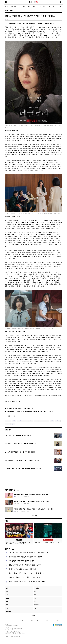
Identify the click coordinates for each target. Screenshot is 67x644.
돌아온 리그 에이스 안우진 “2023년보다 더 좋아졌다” (22, 569)
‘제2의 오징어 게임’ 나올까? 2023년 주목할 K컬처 (18, 435)
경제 (24, 6)
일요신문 (33, 2)
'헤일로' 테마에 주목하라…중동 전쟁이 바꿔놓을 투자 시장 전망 (25, 577)
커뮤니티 (21, 621)
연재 (7, 608)
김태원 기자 (9, 416)
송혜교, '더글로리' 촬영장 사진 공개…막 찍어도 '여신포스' (20, 452)
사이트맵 (47, 621)
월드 (54, 6)
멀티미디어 (37, 605)
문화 (44, 6)
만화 (35, 608)
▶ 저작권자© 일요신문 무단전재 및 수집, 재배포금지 (19, 409)
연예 (34, 6)
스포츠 (39, 6)
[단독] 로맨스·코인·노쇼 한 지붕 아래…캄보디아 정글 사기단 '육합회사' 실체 (28, 553)
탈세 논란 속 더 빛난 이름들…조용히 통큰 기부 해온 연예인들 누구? (31, 494)
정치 (19, 6)
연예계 (12, 11)
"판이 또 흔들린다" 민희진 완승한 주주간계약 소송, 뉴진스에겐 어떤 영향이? (34, 509)
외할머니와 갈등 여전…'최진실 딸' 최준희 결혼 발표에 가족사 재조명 (32, 502)
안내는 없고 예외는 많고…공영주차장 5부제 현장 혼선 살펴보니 (25, 565)
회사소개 (10, 621)
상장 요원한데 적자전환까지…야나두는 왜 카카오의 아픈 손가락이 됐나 (27, 581)
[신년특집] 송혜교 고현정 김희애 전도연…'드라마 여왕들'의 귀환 (22, 460)
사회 (29, 6)
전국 (49, 6)
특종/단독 (13, 6)
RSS (58, 621)
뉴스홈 (7, 6)
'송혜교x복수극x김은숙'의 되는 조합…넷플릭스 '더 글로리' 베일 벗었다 (24, 468)
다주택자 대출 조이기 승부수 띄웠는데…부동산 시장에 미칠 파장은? (26, 573)
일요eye (59, 6)
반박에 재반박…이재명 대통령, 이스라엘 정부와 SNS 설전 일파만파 (26, 557)
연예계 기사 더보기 (33, 515)
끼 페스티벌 (9, 612)
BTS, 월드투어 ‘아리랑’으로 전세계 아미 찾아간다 (22, 561)
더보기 (34, 616)
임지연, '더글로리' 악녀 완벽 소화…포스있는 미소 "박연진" (21, 444)
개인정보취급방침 (34, 621)
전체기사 (8, 588)
